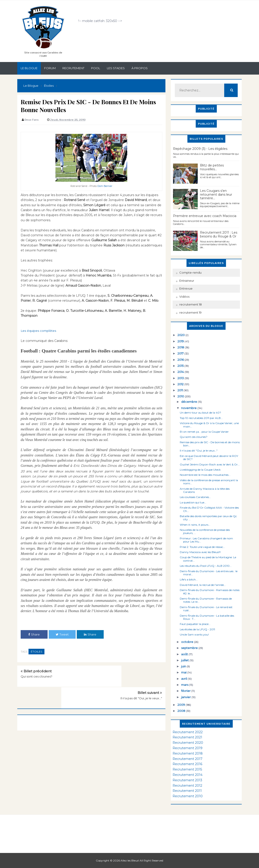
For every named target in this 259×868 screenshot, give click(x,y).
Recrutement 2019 (188, 748)
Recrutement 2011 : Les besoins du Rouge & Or (219, 234)
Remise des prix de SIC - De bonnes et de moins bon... (210, 444)
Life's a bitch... (189, 579)
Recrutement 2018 (188, 753)
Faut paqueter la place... (195, 624)
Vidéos (184, 297)
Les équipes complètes (39, 330)
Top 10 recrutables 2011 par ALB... (201, 418)
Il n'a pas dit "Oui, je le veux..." (141, 676)
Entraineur (187, 281)
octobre (188, 642)
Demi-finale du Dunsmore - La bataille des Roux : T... (207, 617)
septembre (190, 648)
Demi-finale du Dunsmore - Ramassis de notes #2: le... (210, 592)
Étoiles (36, 651)
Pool (96, 68)
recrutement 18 (191, 304)
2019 (181, 341)
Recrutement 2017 (188, 759)
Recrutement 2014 (188, 775)
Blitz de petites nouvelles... (212, 167)
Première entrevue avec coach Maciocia (205, 216)
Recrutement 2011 (187, 791)
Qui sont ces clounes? (36, 676)
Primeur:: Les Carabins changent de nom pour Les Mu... (206, 540)
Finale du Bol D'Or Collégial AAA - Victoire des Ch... (209, 509)
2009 (182, 705)
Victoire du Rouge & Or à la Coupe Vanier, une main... (209, 425)
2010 (181, 396)
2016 (181, 360)
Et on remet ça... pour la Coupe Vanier (204, 432)
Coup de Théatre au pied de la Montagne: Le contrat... (208, 559)
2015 (181, 366)
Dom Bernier (105, 186)
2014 (181, 372)
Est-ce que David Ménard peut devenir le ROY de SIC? (209, 457)
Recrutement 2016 (187, 764)
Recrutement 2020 (188, 743)
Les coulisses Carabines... (195, 497)
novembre (189, 408)
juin (184, 666)
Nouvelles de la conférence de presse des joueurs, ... (205, 531)
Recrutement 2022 (188, 732)
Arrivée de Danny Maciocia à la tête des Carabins (205, 490)
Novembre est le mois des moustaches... (205, 475)
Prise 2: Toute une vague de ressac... (202, 547)
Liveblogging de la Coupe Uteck (200, 470)
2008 (182, 711)
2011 (181, 390)
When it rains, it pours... (195, 525)
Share (34, 634)
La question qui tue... (193, 502)
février (186, 691)
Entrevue (186, 288)
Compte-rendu (190, 272)
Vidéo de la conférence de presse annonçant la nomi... (209, 482)
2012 (181, 384)
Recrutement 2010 (188, 796)
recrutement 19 (190, 312)
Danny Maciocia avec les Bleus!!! (200, 552)
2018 (181, 347)
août (185, 654)
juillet (185, 660)
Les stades (116, 68)
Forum (50, 68)
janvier (186, 697)
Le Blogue (29, 68)
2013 (181, 378)
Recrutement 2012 (187, 786)
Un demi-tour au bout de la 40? (200, 413)
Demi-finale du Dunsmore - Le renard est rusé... (206, 609)
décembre (189, 402)
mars (185, 685)
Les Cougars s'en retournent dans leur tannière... (216, 195)
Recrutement (73, 68)
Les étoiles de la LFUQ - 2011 (197, 629)
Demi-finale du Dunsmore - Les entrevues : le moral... (209, 573)
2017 (181, 353)
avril (184, 679)
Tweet (62, 634)
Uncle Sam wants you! (194, 634)
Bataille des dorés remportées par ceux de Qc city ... (208, 518)
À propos (140, 68)
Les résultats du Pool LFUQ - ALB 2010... (206, 566)
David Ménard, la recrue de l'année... (203, 585)
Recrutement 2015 (187, 769)
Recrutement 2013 (187, 780)
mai (184, 672)
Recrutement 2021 (187, 737)
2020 (181, 335)
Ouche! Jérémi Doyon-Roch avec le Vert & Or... (210, 464)
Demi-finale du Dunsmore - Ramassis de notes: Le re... (206, 600)
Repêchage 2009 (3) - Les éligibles (200, 149)
